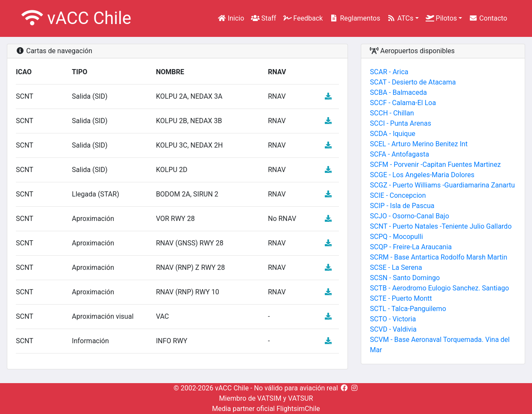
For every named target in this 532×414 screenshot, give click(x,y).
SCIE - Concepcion (398, 195)
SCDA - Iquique (393, 134)
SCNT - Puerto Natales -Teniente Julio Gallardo (441, 226)
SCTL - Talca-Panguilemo (408, 309)
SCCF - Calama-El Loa (403, 103)
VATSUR (300, 398)
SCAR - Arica (389, 72)
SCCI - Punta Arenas (401, 123)
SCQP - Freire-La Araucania (411, 247)
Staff (264, 18)
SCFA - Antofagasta (399, 154)
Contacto (488, 18)
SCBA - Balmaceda (398, 92)
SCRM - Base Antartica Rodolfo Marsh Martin (438, 257)
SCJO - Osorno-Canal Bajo (409, 216)
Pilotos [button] (441, 18)
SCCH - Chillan (392, 113)
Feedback (303, 18)
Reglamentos (355, 18)
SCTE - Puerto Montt (401, 298)
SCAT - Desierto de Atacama (413, 82)
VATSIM (269, 398)
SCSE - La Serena (396, 267)
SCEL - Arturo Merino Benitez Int (419, 144)
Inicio (231, 18)
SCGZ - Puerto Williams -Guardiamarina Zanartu (442, 185)
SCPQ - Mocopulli (396, 237)
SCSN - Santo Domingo (405, 278)
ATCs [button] (400, 18)
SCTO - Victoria (393, 319)
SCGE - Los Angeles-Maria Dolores (422, 175)
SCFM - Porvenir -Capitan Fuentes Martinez (435, 165)
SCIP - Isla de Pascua (402, 206)
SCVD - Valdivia (393, 329)
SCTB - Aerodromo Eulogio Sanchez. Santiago (439, 288)
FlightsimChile (298, 409)
